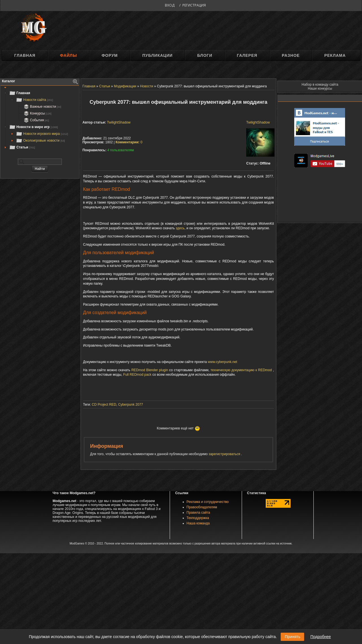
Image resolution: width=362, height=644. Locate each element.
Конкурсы (37, 113)
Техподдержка (198, 518)
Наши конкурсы (320, 88)
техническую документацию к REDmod (241, 370)
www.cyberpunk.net (223, 362)
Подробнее (321, 637)
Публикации (157, 55)
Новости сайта (34, 100)
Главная (25, 55)
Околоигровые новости (40, 141)
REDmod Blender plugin (150, 370)
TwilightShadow (258, 122)
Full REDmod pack (137, 375)
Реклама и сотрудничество (208, 502)
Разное (291, 55)
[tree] (40, 120)
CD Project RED (104, 405)
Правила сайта (198, 513)
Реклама (335, 55)
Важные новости (42, 107)
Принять (292, 637)
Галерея (247, 55)
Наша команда (198, 523)
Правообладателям (202, 507)
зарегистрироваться (225, 454)
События (36, 120)
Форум (110, 55)
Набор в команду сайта (320, 85)
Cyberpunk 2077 (130, 405)
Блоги (205, 55)
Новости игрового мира (42, 134)
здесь (180, 228)
